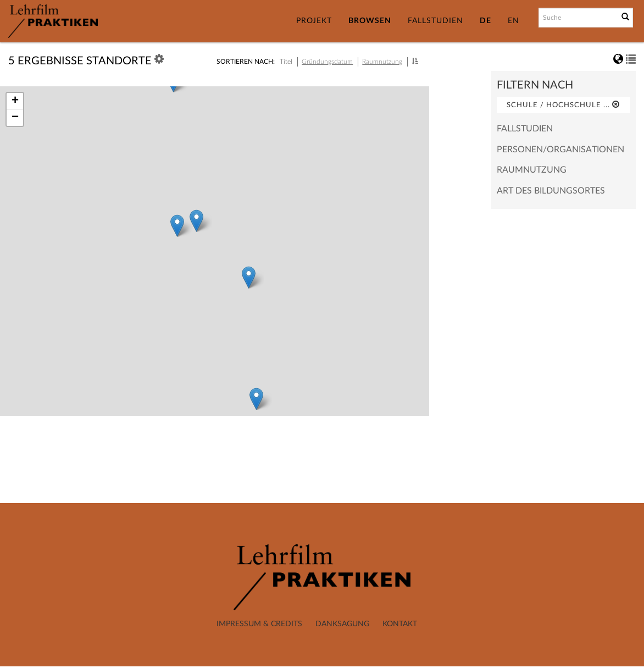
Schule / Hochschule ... (563, 105)
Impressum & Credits (259, 624)
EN (513, 21)
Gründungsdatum (327, 62)
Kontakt (400, 624)
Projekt (314, 21)
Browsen (370, 21)
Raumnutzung (382, 62)
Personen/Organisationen (560, 150)
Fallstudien (435, 21)
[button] (415, 61)
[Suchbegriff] (578, 18)
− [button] (15, 118)
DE (485, 21)
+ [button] (15, 101)
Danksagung (342, 624)
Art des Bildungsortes (551, 191)
